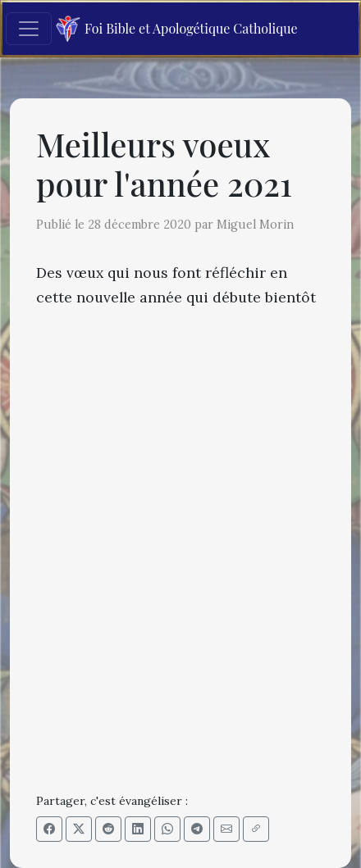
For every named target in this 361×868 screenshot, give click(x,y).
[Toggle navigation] (29, 29)
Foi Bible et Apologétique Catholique (177, 29)
